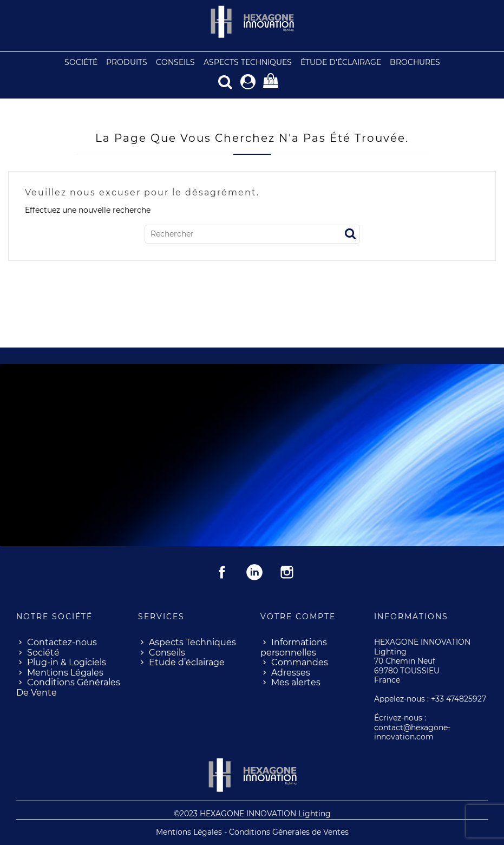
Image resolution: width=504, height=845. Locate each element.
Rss (254, 572)
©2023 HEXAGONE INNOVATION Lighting (252, 813)
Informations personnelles (294, 647)
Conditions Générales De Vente (68, 687)
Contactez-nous (62, 642)
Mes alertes (296, 682)
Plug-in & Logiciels (67, 662)
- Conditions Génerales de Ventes (286, 831)
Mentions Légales (65, 672)
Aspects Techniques (192, 642)
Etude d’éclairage (187, 662)
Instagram (287, 572)
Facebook (222, 572)
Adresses (291, 672)
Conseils (167, 652)
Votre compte (298, 616)
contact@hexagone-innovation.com (412, 732)
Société (43, 652)
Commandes (300, 662)
